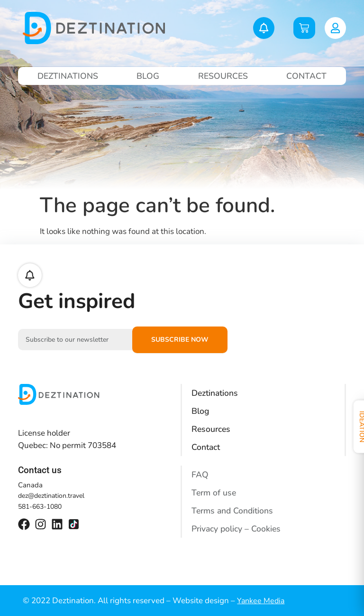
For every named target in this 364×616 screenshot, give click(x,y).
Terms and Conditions (234, 511)
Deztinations (68, 76)
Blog (148, 76)
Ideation (353, 428)
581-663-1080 (40, 507)
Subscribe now (180, 340)
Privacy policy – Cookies (237, 529)
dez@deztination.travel (51, 496)
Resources (223, 76)
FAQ (200, 475)
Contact (306, 76)
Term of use (215, 493)
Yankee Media (261, 601)
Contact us (40, 470)
